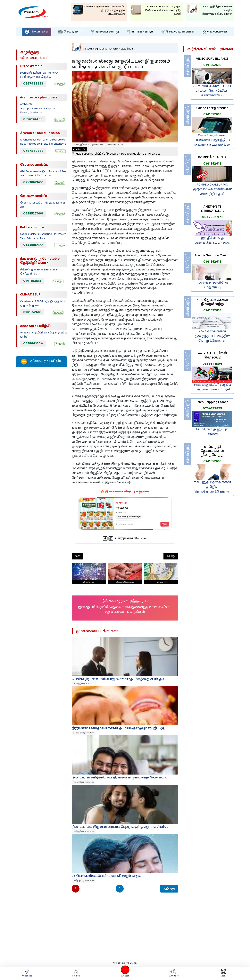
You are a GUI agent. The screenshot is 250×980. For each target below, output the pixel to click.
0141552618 (32, 281)
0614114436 (33, 119)
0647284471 (212, 217)
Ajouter (125, 973)
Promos (76, 973)
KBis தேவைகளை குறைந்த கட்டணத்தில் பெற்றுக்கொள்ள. (212, 336)
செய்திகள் (69, 32)
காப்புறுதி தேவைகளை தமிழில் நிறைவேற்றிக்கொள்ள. (212, 487)
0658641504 (33, 343)
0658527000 (33, 213)
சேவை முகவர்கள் (178, 32)
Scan (223, 973)
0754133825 (212, 408)
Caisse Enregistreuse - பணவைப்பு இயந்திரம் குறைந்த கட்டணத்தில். (212, 140)
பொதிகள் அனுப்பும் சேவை (212, 432)
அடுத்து (171, 556)
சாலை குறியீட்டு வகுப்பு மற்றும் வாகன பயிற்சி (212, 387)
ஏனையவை (215, 32)
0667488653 (33, 84)
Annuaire (174, 973)
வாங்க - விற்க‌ (140, 32)
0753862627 (33, 182)
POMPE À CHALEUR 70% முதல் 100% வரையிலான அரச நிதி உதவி (212, 189)
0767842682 (33, 151)
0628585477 (33, 245)
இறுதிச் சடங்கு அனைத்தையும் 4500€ (212, 240)
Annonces (27, 973)
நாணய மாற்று (105, 32)
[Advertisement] (42, 435)
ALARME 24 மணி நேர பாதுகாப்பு (212, 285)
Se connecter (37, 32)
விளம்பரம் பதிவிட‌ (42, 362)
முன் (77, 556)
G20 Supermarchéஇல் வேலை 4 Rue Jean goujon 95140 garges (116, 152)
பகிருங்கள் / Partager (125, 538)
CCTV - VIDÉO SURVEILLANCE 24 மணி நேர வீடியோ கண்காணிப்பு (212, 91)
